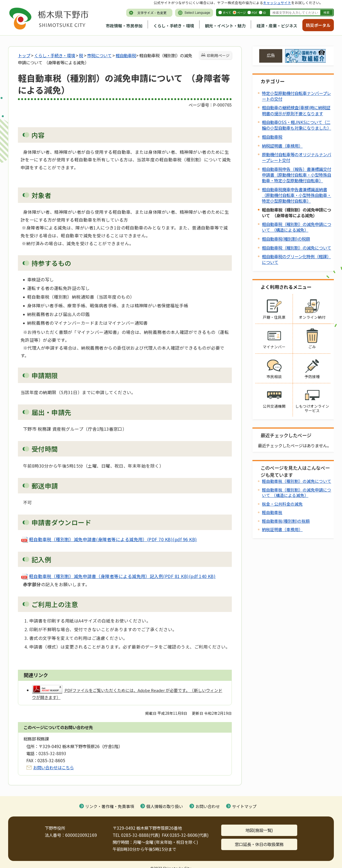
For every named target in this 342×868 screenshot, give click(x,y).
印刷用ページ (218, 55)
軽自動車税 (126, 55)
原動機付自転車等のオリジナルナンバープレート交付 (297, 157)
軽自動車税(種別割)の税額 (286, 239)
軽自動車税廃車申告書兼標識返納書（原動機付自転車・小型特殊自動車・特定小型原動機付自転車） (297, 195)
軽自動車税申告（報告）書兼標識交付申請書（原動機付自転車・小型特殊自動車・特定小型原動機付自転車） (297, 175)
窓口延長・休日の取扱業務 (259, 844)
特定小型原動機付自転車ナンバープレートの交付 (296, 96)
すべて (227, 12)
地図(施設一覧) (259, 830)
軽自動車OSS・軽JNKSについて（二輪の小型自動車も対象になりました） (297, 125)
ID (265, 12)
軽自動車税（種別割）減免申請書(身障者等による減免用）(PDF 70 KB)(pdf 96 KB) (109, 539)
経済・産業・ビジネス (277, 26)
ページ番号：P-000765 (210, 105)
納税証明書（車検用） (282, 146)
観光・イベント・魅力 (225, 26)
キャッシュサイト (277, 3)
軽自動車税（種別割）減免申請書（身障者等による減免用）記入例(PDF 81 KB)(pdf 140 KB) (118, 576)
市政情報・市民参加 (124, 26)
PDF (254, 12)
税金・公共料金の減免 (282, 504)
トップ (24, 55)
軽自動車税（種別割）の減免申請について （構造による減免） (297, 227)
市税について (99, 55)
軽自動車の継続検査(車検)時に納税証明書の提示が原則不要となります (296, 110)
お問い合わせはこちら (53, 767)
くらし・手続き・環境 (174, 26)
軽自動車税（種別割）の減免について (297, 248)
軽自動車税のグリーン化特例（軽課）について (296, 259)
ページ (241, 12)
